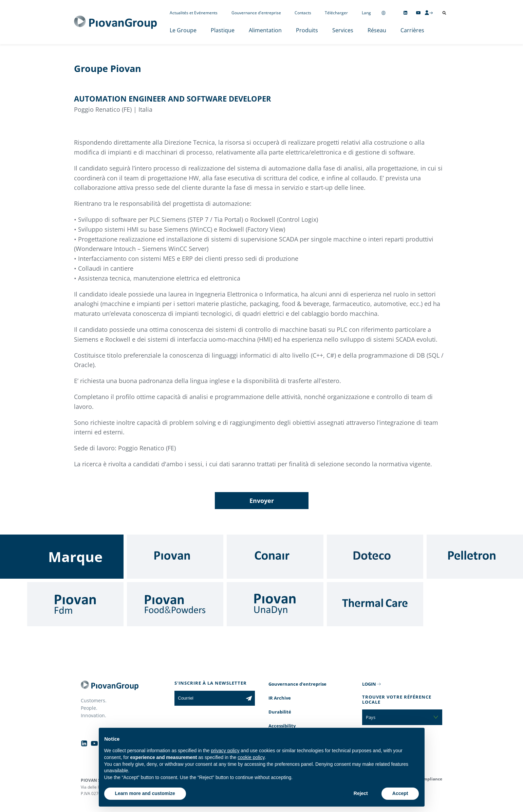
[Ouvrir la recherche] (444, 13)
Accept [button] (400, 793)
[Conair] (275, 557)
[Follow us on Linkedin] (405, 13)
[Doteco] (375, 557)
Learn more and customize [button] (145, 793)
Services (343, 30)
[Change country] (384, 13)
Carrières (412, 30)
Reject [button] (361, 793)
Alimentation (265, 30)
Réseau (377, 30)
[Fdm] (75, 604)
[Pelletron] (475, 557)
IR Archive (280, 698)
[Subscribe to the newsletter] (249, 698)
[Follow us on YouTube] (418, 13)
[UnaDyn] (275, 604)
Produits (307, 30)
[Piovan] (175, 557)
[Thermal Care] (375, 604)
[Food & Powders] (175, 604)
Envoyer (262, 501)
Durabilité (280, 712)
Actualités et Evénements (194, 13)
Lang (366, 13)
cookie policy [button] (251, 757)
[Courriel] (209, 698)
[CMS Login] (429, 13)
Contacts (303, 13)
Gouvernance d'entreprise (256, 13)
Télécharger (336, 13)
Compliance (430, 779)
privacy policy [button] (225, 751)
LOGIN (369, 684)
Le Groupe (183, 30)
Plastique (223, 30)
